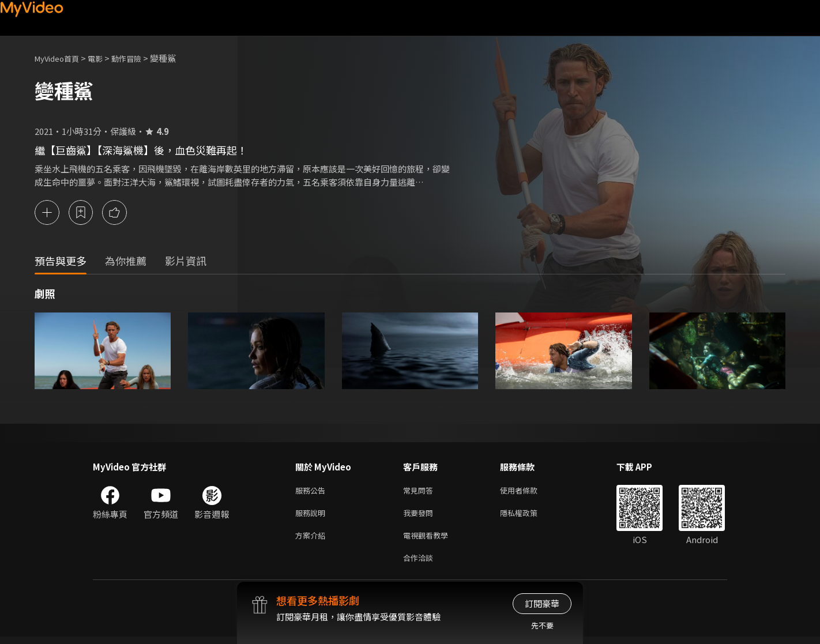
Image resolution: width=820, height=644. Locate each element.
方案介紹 (313, 540)
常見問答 (420, 492)
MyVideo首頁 (61, 58)
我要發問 (420, 516)
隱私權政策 (529, 516)
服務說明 (313, 516)
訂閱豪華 (542, 603)
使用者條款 (529, 492)
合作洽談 (420, 564)
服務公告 (313, 492)
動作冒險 (139, 58)
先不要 (542, 625)
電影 (104, 58)
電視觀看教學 (429, 540)
